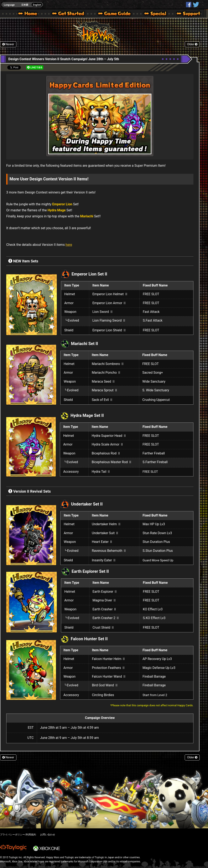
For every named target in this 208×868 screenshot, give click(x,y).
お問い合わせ (48, 835)
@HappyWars (196, 5)
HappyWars (189, 5)
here (69, 245)
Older (192, 44)
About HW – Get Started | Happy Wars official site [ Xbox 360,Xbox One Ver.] (72, 14)
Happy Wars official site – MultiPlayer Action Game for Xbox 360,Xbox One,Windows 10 (28, 14)
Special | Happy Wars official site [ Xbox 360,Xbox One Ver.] (154, 14)
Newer (8, 44)
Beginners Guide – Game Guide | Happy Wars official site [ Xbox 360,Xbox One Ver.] (117, 14)
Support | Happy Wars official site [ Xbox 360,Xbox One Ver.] (185, 14)
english (22, 5)
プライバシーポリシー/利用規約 (18, 835)
